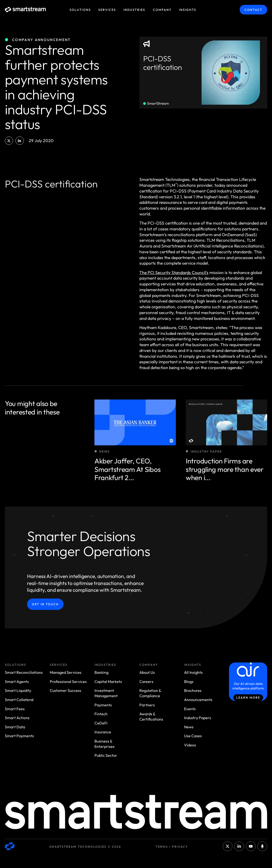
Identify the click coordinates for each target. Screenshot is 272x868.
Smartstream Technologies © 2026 (85, 847)
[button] (9, 141)
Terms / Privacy (172, 847)
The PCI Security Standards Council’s (174, 272)
